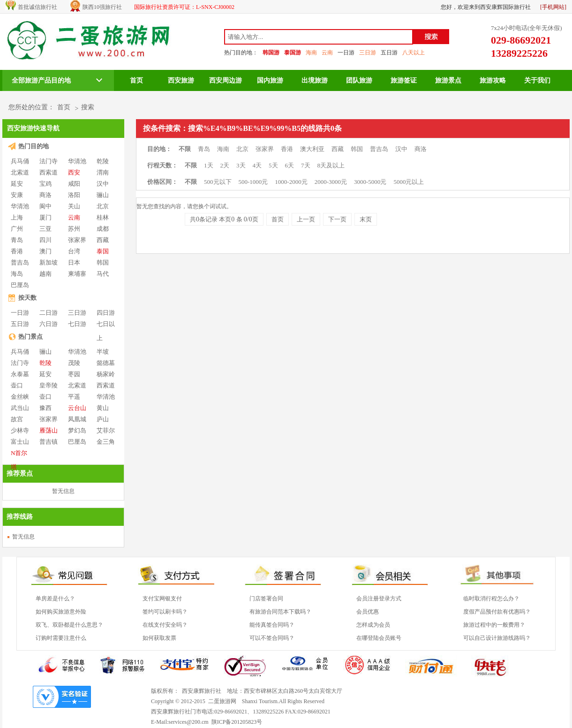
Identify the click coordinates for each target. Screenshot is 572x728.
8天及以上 (331, 165)
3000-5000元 (370, 182)
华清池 (77, 161)
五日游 (389, 53)
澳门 (45, 251)
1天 (209, 165)
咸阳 (74, 184)
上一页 (306, 219)
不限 (185, 149)
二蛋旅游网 (222, 701)
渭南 (103, 172)
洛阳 (74, 195)
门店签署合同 (266, 599)
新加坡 (49, 262)
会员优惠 (368, 612)
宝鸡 (45, 184)
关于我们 (537, 80)
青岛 (17, 240)
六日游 (49, 324)
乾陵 (103, 161)
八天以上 (414, 53)
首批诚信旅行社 (38, 7)
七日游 (77, 324)
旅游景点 (448, 80)
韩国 (103, 262)
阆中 (45, 206)
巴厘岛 (20, 285)
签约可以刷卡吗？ (165, 612)
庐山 (103, 419)
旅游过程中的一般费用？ (494, 625)
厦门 (45, 217)
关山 (74, 206)
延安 (17, 184)
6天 (290, 165)
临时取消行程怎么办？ (491, 599)
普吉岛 (20, 262)
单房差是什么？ (55, 599)
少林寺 (20, 430)
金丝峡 (20, 397)
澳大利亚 (312, 149)
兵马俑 (20, 161)
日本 (74, 262)
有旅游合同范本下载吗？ (280, 612)
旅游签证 (404, 80)
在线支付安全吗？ (165, 625)
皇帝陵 (49, 385)
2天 (225, 165)
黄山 (103, 408)
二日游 (49, 313)
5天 (273, 165)
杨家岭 (106, 374)
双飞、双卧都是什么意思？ (69, 625)
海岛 (17, 274)
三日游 (368, 53)
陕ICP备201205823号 (237, 722)
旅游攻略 (493, 80)
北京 (103, 206)
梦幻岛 (77, 430)
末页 (366, 219)
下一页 (337, 219)
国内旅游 (270, 80)
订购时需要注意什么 (61, 638)
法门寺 (49, 161)
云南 (327, 53)
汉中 (103, 184)
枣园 (74, 374)
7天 (306, 165)
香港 (17, 251)
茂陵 (74, 363)
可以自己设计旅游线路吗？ (497, 638)
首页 (136, 80)
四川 (45, 240)
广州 (17, 229)
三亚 (45, 229)
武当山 (20, 408)
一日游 (346, 53)
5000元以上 (409, 182)
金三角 (106, 442)
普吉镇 (49, 442)
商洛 (45, 195)
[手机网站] (553, 7)
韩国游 (271, 53)
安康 (17, 195)
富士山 (20, 442)
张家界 (77, 240)
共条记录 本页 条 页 (224, 219)
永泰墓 (20, 374)
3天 (241, 165)
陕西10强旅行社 (102, 7)
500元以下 (218, 182)
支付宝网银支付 (162, 599)
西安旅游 (181, 80)
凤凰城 (77, 419)
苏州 (74, 229)
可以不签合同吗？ (272, 638)
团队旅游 (359, 80)
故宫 (17, 419)
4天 (257, 165)
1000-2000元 (291, 182)
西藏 (103, 240)
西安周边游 (226, 80)
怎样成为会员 (373, 625)
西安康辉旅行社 (202, 691)
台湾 (74, 251)
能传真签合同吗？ (272, 625)
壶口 (17, 385)
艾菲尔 (106, 430)
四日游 (106, 313)
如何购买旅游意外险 (61, 612)
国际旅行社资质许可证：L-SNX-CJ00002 (184, 7)
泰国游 (293, 53)
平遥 (74, 397)
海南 (311, 53)
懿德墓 (106, 363)
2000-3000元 (331, 182)
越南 (45, 274)
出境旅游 (315, 80)
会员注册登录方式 (379, 599)
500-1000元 (253, 182)
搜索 (88, 107)
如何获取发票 (159, 638)
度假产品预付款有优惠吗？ (497, 612)
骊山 (103, 195)
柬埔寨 (77, 274)
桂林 (103, 217)
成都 (103, 229)
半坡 (103, 352)
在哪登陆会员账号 (379, 638)
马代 (103, 274)
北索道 (20, 172)
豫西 (45, 408)
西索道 (49, 172)
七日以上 (106, 324)
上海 (17, 217)
